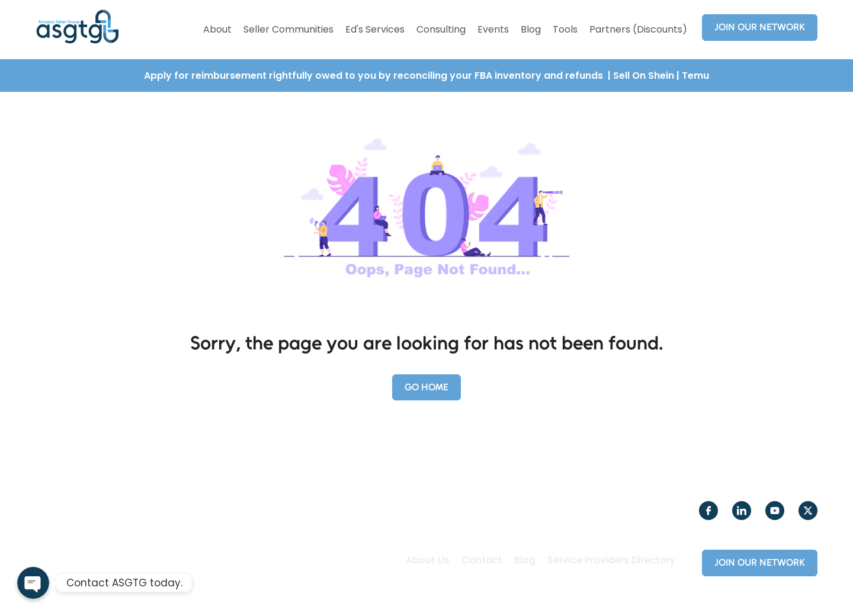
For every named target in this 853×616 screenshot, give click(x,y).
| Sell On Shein (641, 76)
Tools (565, 29)
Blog (531, 29)
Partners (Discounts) (638, 29)
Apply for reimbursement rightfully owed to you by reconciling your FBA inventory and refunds (375, 76)
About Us (428, 560)
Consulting (441, 29)
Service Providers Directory (611, 560)
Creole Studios (448, 591)
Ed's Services (375, 29)
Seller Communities (288, 29)
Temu (695, 76)
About (217, 29)
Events (493, 29)
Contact (482, 560)
